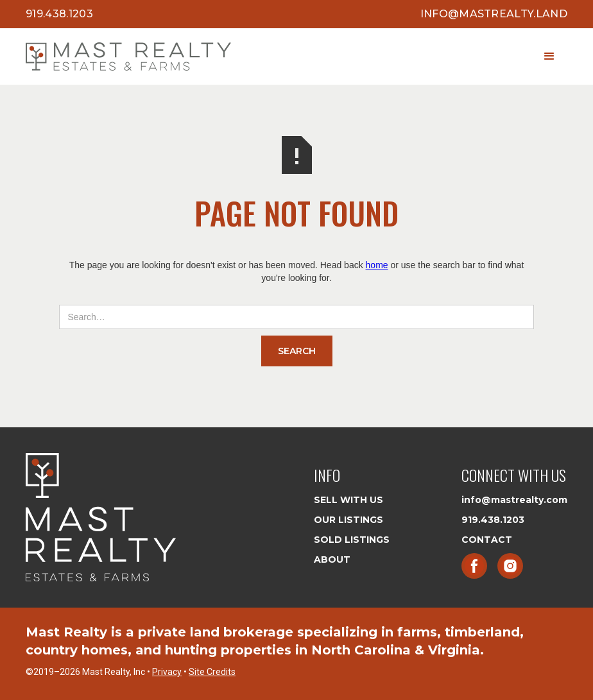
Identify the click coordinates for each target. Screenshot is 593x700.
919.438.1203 (59, 14)
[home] (128, 57)
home (377, 265)
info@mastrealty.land (494, 14)
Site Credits (212, 672)
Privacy (167, 672)
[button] (549, 56)
